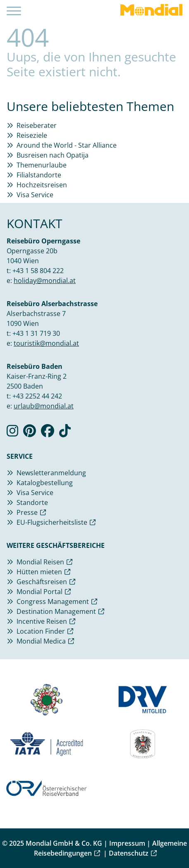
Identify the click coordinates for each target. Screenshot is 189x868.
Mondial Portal (39, 592)
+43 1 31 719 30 (36, 333)
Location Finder (41, 631)
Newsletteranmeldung (51, 473)
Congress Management (53, 601)
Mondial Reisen (40, 562)
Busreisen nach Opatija (53, 155)
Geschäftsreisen (42, 582)
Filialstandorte (39, 175)
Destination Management (56, 611)
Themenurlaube (42, 165)
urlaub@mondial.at (44, 406)
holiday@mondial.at (45, 281)
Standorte (32, 502)
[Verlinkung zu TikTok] (65, 433)
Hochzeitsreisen (42, 185)
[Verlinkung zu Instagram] (12, 433)
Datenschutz (129, 853)
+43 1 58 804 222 (38, 271)
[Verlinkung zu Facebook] (48, 433)
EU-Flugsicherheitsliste (52, 522)
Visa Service (35, 195)
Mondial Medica (41, 641)
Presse (27, 512)
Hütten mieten (39, 572)
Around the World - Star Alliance (67, 145)
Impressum (127, 843)
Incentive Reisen (42, 621)
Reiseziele (32, 135)
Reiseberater (37, 125)
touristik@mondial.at (46, 343)
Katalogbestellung (45, 483)
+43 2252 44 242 (37, 396)
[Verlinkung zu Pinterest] (30, 433)
